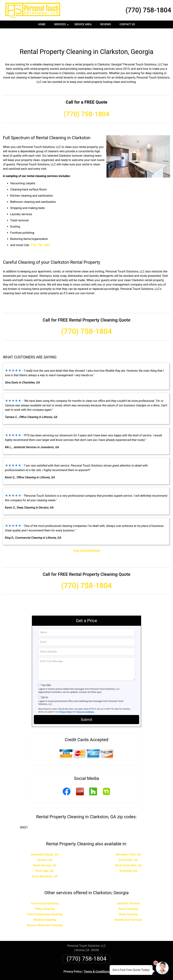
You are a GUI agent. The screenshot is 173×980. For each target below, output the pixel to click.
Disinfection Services (128, 907)
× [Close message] (151, 967)
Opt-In (45, 684)
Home (42, 24)
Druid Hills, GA (128, 847)
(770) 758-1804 (148, 10)
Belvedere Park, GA (128, 841)
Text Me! (46, 672)
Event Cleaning (128, 896)
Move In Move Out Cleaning (45, 912)
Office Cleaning (45, 896)
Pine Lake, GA (45, 858)
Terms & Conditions (85, 699)
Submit (86, 706)
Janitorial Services (128, 890)
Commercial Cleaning (45, 890)
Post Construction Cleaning (45, 901)
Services (62, 26)
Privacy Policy (66, 699)
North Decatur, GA (45, 852)
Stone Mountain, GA (45, 863)
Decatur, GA (45, 847)
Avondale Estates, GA (45, 841)
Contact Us (127, 24)
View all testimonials (86, 537)
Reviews (105, 24)
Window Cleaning (45, 907)
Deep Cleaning (128, 901)
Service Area (83, 24)
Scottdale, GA (128, 858)
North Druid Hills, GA (128, 852)
